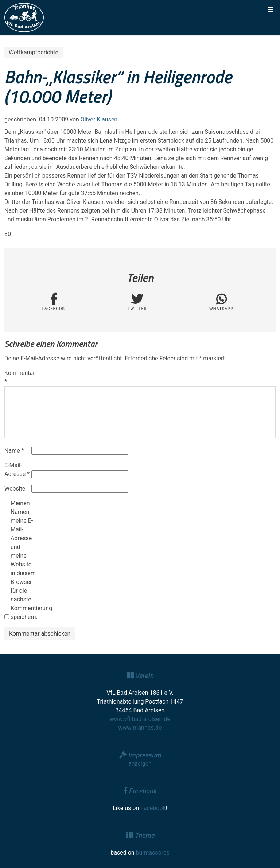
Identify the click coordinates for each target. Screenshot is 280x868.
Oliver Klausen (99, 119)
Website (15, 489)
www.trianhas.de (140, 728)
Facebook (153, 808)
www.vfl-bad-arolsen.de (140, 719)
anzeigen (140, 764)
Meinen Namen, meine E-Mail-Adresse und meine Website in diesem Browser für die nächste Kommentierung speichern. (23, 560)
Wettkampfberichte (34, 52)
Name (14, 451)
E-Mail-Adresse (17, 470)
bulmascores (153, 852)
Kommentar (17, 377)
